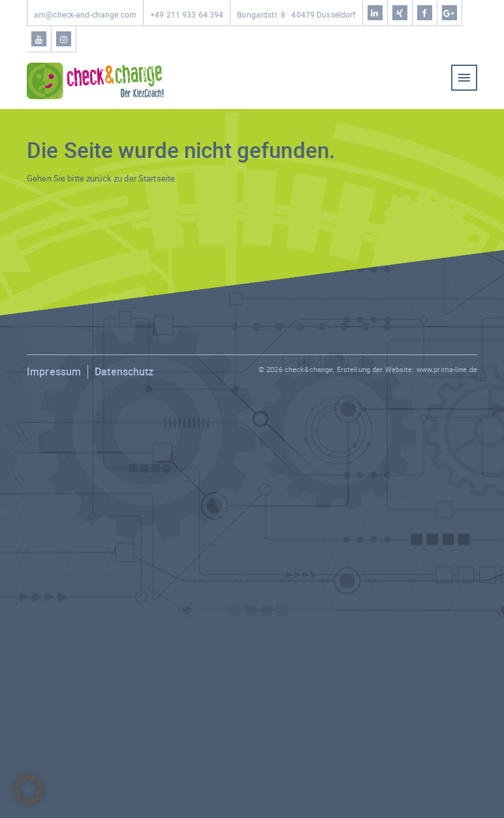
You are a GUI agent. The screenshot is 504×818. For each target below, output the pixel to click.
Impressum (54, 371)
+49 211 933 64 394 (187, 15)
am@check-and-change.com (85, 15)
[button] (29, 789)
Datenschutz (124, 371)
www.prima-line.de (447, 369)
